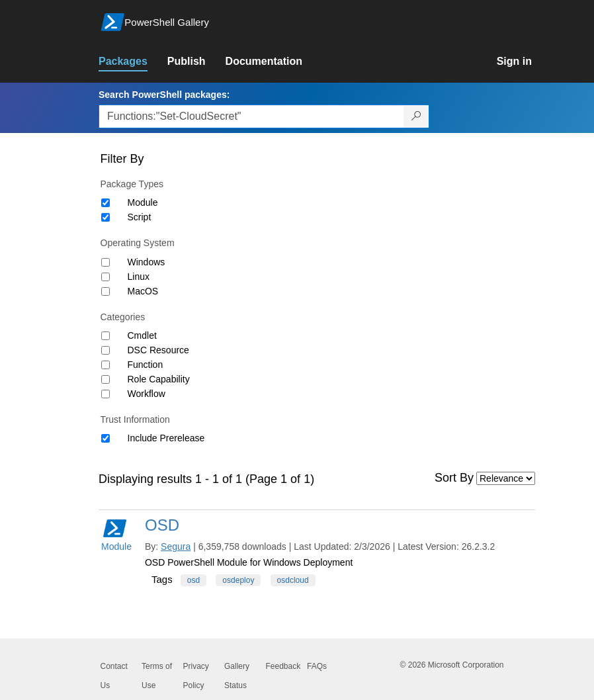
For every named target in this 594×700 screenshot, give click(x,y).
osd (193, 580)
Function (146, 365)
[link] (133, 62)
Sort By (454, 478)
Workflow (147, 394)
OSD (162, 525)
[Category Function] (106, 365)
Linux (139, 277)
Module (143, 202)
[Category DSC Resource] (106, 350)
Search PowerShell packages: (164, 95)
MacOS (143, 291)
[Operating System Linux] (106, 277)
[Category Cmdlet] (106, 336)
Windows (147, 262)
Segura (176, 547)
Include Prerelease (166, 438)
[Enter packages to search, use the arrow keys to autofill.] (251, 116)
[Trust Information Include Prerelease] (106, 438)
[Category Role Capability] (106, 379)
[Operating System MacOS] (106, 291)
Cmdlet (142, 335)
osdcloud (293, 580)
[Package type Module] (106, 203)
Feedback (283, 666)
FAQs (317, 666)
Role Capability (159, 379)
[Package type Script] (106, 217)
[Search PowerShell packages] (416, 116)
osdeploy (238, 580)
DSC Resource (158, 350)
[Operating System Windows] (106, 262)
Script (140, 217)
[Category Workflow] (106, 394)
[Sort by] (506, 478)
